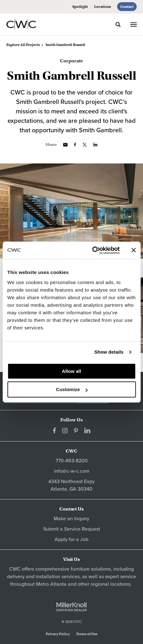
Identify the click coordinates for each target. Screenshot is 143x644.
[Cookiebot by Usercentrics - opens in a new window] (92, 250)
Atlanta (58, 584)
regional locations (110, 584)
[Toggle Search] (118, 25)
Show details (109, 352)
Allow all (71, 371)
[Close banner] (134, 250)
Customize (72, 389)
